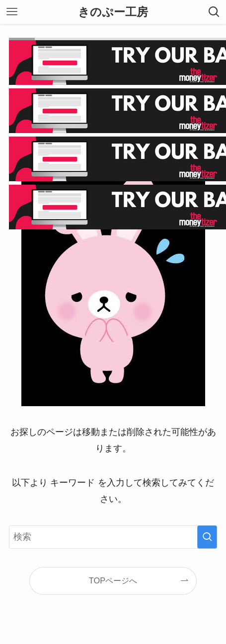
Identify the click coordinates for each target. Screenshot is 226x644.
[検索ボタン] (214, 12)
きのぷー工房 (113, 12)
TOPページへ (113, 580)
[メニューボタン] (12, 12)
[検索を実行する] (207, 537)
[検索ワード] (113, 537)
